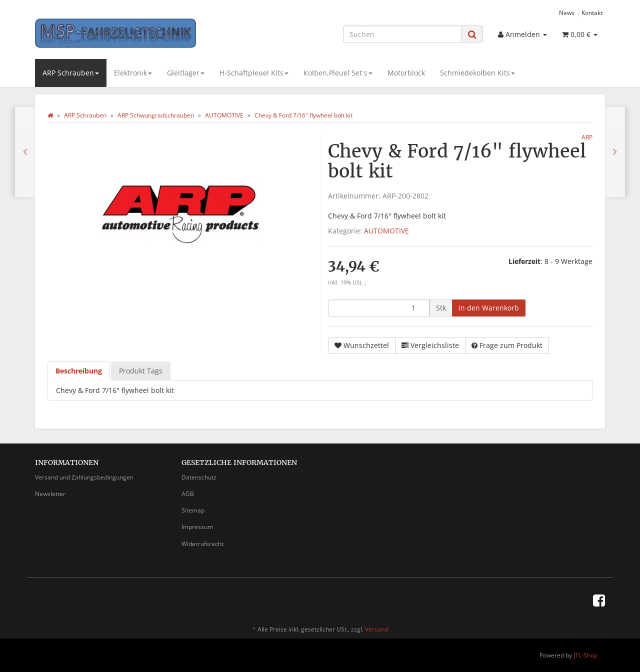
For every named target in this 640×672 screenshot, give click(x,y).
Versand (376, 629)
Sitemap (193, 510)
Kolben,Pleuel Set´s (338, 73)
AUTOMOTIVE (386, 231)
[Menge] (379, 308)
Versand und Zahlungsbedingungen (84, 477)
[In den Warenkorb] (489, 308)
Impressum (197, 527)
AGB (188, 494)
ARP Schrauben (71, 73)
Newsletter (50, 494)
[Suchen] (402, 34)
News (567, 12)
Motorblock (406, 73)
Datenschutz (199, 477)
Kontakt (592, 12)
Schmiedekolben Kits (477, 73)
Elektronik (133, 73)
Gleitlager (186, 73)
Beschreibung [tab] (79, 371)
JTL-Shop (585, 655)
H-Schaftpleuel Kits (254, 73)
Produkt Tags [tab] (141, 371)
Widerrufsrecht (202, 544)
